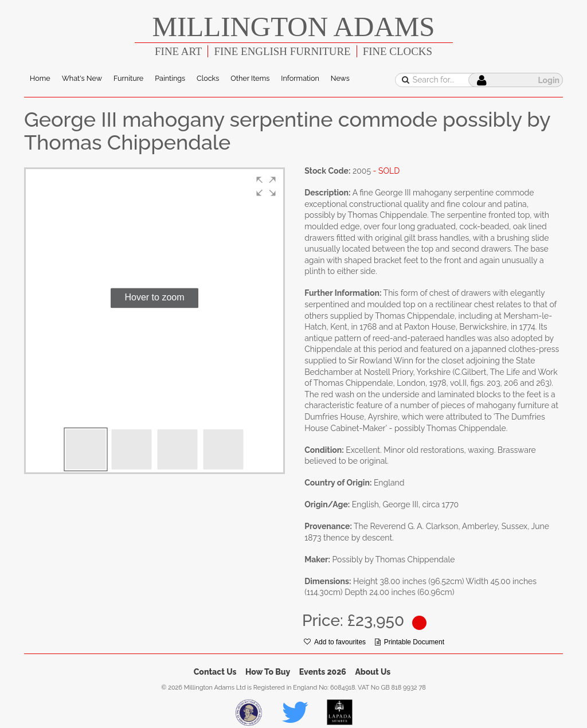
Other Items (250, 78)
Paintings (170, 78)
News (340, 78)
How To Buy (268, 672)
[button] (266, 186)
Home (40, 78)
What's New (82, 78)
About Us (373, 672)
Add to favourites (335, 642)
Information (300, 78)
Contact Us (215, 672)
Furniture (128, 78)
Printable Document (410, 642)
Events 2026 (323, 672)
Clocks (208, 78)
